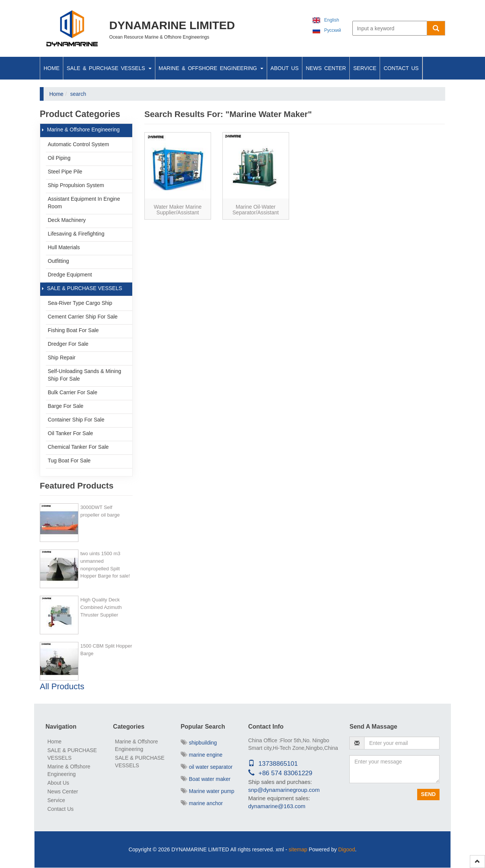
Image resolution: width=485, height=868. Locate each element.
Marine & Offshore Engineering (211, 68)
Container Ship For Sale (76, 420)
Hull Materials (64, 247)
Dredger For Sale (68, 344)
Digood (347, 849)
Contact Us (401, 68)
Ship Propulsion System (76, 185)
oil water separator (207, 767)
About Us (285, 68)
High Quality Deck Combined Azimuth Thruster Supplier (101, 607)
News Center (326, 68)
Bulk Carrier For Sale (73, 392)
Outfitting (58, 261)
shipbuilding (199, 743)
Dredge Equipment (70, 275)
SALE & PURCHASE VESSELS (109, 68)
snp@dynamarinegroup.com (284, 790)
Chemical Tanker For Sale (78, 447)
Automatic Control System (78, 144)
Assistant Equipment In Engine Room (84, 203)
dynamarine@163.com (277, 806)
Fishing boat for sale (73, 330)
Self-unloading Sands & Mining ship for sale (84, 375)
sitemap (298, 849)
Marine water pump (208, 791)
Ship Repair (62, 358)
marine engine (202, 755)
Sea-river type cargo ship (80, 303)
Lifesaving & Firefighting (76, 234)
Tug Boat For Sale (69, 461)
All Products (62, 686)
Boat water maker (206, 779)
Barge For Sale (66, 406)
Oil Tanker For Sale (70, 433)
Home (52, 68)
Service (365, 68)
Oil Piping (59, 158)
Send (428, 794)
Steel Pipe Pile (65, 172)
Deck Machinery (67, 220)
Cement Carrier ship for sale (83, 317)
